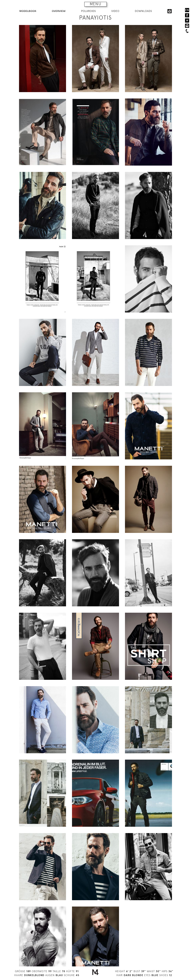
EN (187, 10)
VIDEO (115, 11)
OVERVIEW (59, 11)
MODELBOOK (28, 11)
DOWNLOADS (143, 11)
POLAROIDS (89, 11)
